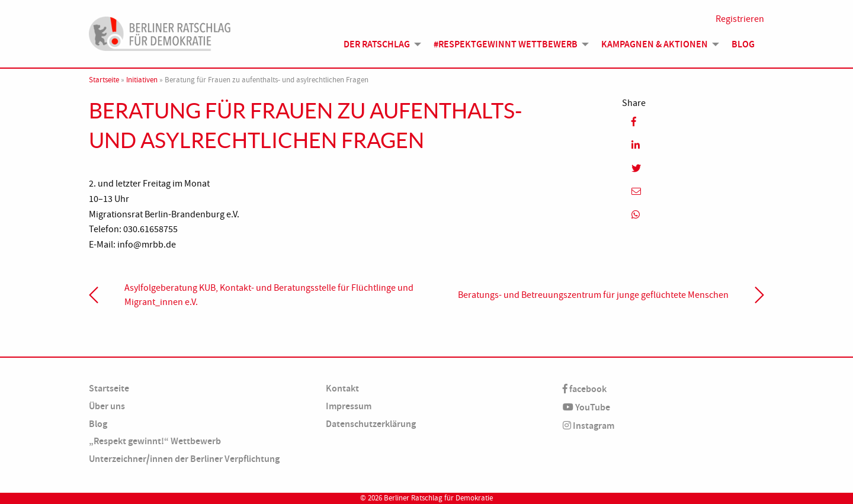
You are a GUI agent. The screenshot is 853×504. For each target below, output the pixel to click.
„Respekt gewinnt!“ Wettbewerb (155, 441)
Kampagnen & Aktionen (655, 44)
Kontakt (342, 388)
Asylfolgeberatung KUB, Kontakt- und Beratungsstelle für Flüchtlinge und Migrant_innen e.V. (269, 295)
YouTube (586, 407)
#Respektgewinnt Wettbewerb (506, 44)
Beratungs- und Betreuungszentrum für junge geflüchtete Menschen (593, 295)
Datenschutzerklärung (371, 424)
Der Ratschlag (377, 44)
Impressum (349, 406)
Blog (743, 44)
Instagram (589, 426)
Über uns (107, 406)
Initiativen (142, 80)
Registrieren (740, 19)
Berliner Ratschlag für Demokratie (438, 498)
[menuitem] (379, 44)
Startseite (104, 80)
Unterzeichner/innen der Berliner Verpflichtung (184, 459)
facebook (585, 389)
